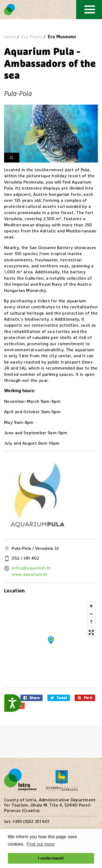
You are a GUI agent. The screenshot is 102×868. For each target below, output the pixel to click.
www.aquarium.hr (30, 574)
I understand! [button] (51, 858)
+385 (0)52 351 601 (31, 822)
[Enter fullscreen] (91, 632)
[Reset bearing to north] (91, 622)
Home (10, 37)
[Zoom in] (91, 606)
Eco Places (32, 37)
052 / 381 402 (25, 558)
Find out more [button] (41, 844)
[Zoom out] (91, 614)
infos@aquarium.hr (31, 568)
